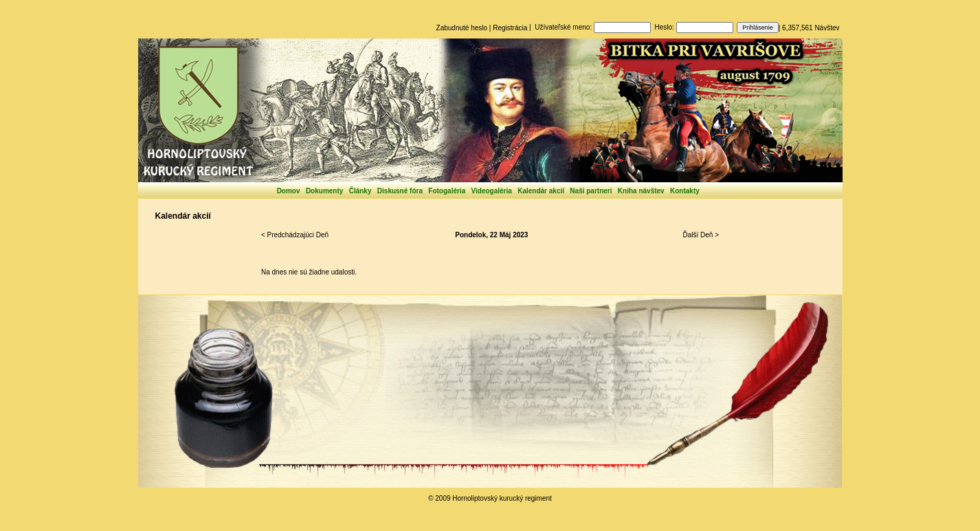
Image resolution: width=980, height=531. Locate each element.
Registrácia (510, 28)
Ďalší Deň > (701, 235)
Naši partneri (591, 191)
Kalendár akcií (541, 191)
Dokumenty (324, 191)
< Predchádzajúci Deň (295, 235)
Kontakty (685, 191)
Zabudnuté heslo (462, 28)
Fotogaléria (447, 191)
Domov (289, 191)
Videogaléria (492, 191)
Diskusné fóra (400, 191)
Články (360, 191)
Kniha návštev (641, 191)
